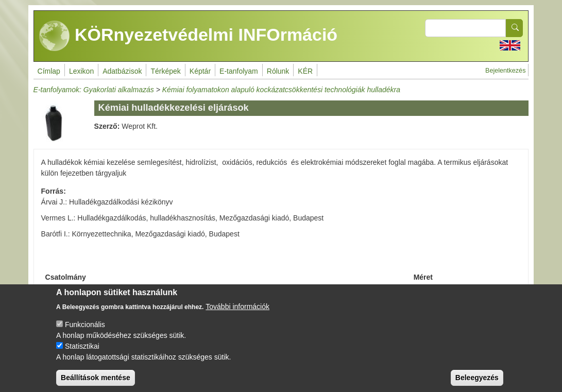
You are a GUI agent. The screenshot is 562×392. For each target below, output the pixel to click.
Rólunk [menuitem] (278, 71)
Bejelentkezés (505, 71)
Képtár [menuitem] (200, 71)
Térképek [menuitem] (165, 71)
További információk (237, 314)
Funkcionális (85, 332)
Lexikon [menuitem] (81, 71)
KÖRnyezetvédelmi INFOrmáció (189, 36)
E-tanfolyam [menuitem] (239, 71)
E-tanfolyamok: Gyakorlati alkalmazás (94, 90)
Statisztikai (82, 354)
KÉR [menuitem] (305, 71)
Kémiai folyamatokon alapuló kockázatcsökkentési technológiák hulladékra (281, 90)
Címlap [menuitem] (49, 71)
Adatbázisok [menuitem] (122, 71)
